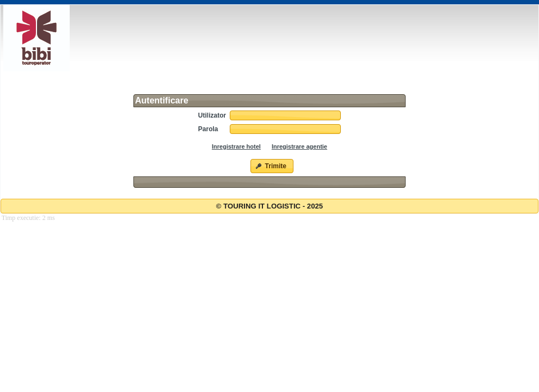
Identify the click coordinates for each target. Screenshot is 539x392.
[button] (272, 166)
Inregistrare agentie (299, 146)
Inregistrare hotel (236, 146)
